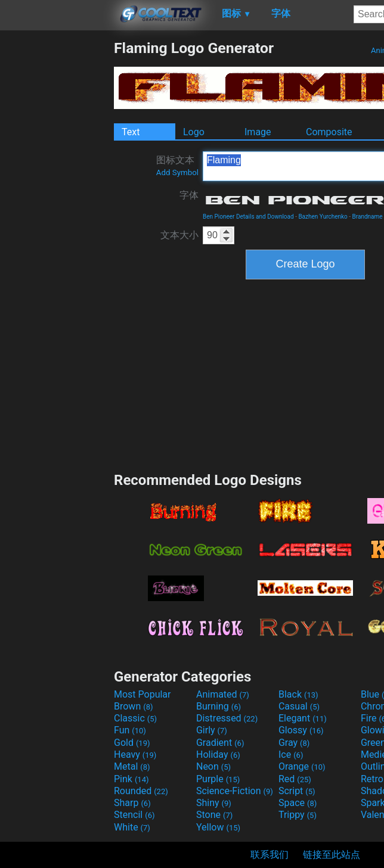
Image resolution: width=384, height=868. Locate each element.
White (132, 827)
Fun (130, 730)
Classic (135, 718)
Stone (214, 815)
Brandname (368, 217)
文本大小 (179, 235)
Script (297, 791)
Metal (132, 766)
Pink (131, 779)
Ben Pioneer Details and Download (248, 217)
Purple (218, 779)
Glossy (301, 730)
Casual (299, 706)
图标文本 (177, 166)
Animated (223, 694)
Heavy (135, 755)
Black (298, 694)
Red (295, 779)
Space (298, 803)
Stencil (134, 815)
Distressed (227, 718)
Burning (219, 706)
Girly (212, 730)
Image (258, 132)
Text (131, 132)
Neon (213, 766)
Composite (329, 132)
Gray (294, 743)
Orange (302, 766)
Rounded (141, 791)
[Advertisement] (57, 218)
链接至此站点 (332, 855)
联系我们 (270, 855)
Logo (194, 132)
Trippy (298, 815)
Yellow (218, 827)
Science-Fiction (235, 791)
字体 (189, 195)
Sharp (132, 803)
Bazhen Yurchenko (323, 217)
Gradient (220, 743)
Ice (291, 755)
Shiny (214, 803)
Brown (133, 706)
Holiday (218, 755)
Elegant (303, 718)
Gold (132, 743)
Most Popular (143, 694)
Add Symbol (177, 172)
